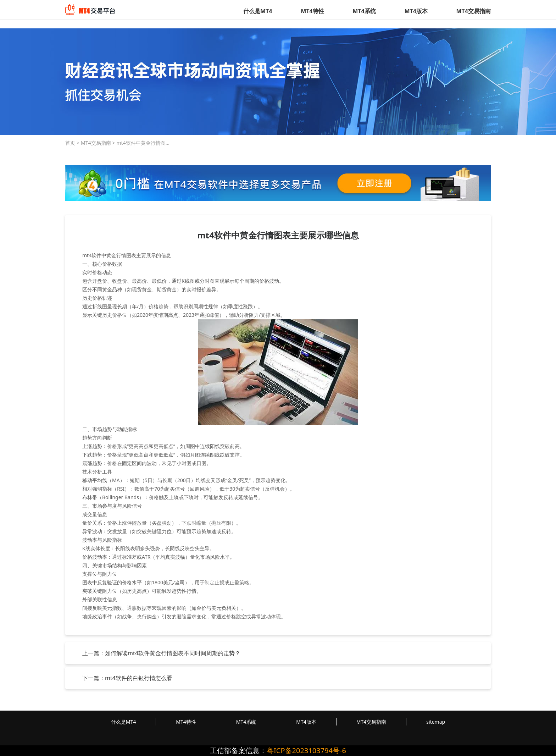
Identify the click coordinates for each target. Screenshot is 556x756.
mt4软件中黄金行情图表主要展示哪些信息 (144, 143)
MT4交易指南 (474, 11)
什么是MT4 (258, 11)
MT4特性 (312, 11)
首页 (70, 143)
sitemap (436, 722)
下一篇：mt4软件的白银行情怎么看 (127, 678)
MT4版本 (416, 11)
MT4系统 (364, 11)
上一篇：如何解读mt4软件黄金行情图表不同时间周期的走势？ (161, 653)
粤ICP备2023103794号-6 (306, 751)
